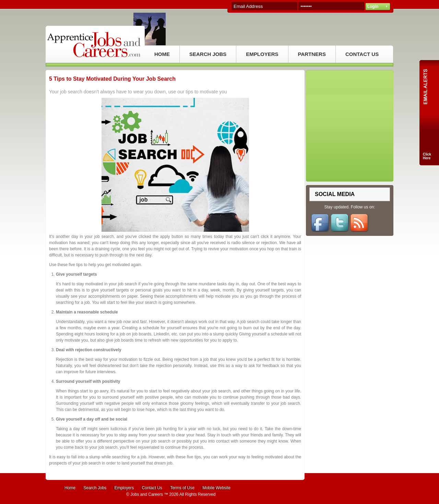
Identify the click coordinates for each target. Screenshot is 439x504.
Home (70, 488)
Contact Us (152, 488)
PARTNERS (312, 54)
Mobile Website (216, 488)
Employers (124, 488)
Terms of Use (182, 488)
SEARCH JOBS (208, 54)
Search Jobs (95, 488)
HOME (162, 54)
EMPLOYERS (262, 54)
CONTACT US (362, 54)
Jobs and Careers (147, 494)
